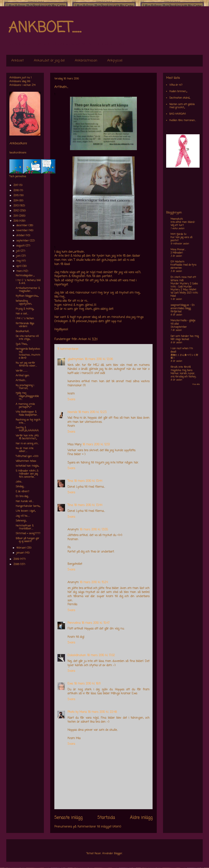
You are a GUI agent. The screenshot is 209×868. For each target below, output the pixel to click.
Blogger (118, 854)
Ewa (70, 684)
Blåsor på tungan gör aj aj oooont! (27, 540)
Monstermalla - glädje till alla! (183, 322)
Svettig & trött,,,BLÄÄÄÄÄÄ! (27, 429)
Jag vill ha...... (23, 516)
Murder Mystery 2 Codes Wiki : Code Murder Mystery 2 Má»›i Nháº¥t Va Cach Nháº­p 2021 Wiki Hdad (184, 290)
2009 (17, 559)
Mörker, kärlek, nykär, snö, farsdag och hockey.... (183, 375)
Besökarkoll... (23, 332)
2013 (16, 206)
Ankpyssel (115, 61)
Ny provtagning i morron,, (25, 387)
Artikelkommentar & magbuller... (28, 290)
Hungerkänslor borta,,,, (28, 506)
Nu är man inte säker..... (25, 450)
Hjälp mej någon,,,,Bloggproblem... (27, 396)
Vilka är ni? (176, 85)
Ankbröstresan (86, 61)
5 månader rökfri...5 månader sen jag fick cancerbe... (27, 474)
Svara (71, 400)
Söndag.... (20, 487)
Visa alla (196, 384)
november (22, 231)
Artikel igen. (23, 376)
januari (21, 553)
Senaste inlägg (68, 818)
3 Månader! (177, 253)
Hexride (72, 412)
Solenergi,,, (21, 521)
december (22, 226)
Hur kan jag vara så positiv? (181, 239)
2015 (16, 196)
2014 (16, 201)
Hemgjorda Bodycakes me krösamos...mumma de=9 (28, 354)
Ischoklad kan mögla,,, (27, 466)
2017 (16, 185)
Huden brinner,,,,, (178, 92)
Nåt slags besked (180, 339)
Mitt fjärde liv (178, 234)
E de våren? (22, 492)
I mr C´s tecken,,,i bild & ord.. (28, 282)
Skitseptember (179, 327)
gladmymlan (76, 359)
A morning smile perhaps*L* (25, 406)
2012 (17, 211)
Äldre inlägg (141, 818)
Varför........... (22, 371)
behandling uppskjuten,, (24, 303)
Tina (70, 481)
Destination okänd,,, (180, 98)
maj (19, 261)
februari (22, 548)
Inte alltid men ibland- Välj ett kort (183, 224)
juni (19, 256)
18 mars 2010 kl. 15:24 (94, 582)
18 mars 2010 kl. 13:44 (88, 481)
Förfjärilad (176, 312)
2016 (17, 191)
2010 (16, 221)
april (19, 266)
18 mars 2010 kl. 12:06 (99, 359)
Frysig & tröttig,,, (25, 309)
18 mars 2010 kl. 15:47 (96, 623)
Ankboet (18, 61)
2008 (17, 564)
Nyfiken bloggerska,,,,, (27, 296)
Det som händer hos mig (185, 336)
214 (34, 85)
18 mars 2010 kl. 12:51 (96, 445)
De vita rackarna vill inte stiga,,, (27, 338)
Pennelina (74, 623)
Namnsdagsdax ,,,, (25, 276)
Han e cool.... (22, 314)
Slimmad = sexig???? (28, 534)
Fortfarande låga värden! (25, 325)
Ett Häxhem (177, 262)
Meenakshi (177, 219)
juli (18, 251)
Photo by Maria (77, 712)
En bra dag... (22, 496)
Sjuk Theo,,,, (22, 344)
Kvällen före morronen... (183, 121)
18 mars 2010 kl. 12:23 (92, 412)
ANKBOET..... (45, 28)
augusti (21, 246)
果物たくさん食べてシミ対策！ (184, 357)
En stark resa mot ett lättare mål (183, 279)
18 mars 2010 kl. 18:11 (87, 684)
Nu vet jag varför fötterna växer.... (26, 364)
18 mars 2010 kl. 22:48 (102, 712)
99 (29, 82)
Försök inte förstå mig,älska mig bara (181, 369)
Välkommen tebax (26, 461)
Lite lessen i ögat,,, (26, 511)
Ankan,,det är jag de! (49, 61)
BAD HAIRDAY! (178, 114)
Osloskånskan (77, 655)
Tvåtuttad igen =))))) (27, 456)
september (23, 241)
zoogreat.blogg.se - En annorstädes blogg (183, 307)
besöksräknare (18, 153)
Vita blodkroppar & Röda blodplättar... (27, 413)
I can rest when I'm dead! (182, 350)
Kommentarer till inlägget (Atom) (99, 827)
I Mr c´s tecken (25, 319)
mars (20, 271)
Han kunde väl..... (25, 501)
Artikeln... (21, 381)
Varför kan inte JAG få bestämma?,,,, (27, 437)
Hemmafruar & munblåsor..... (25, 527)
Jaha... (19, 482)
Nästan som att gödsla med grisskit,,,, (182, 106)
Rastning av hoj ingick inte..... (28, 421)
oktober (21, 236)
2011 (16, 216)
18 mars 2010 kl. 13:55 (94, 530)
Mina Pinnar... (178, 250)
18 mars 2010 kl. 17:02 (101, 655)
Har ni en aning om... (27, 444)
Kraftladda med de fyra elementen (183, 267)
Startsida (106, 818)
